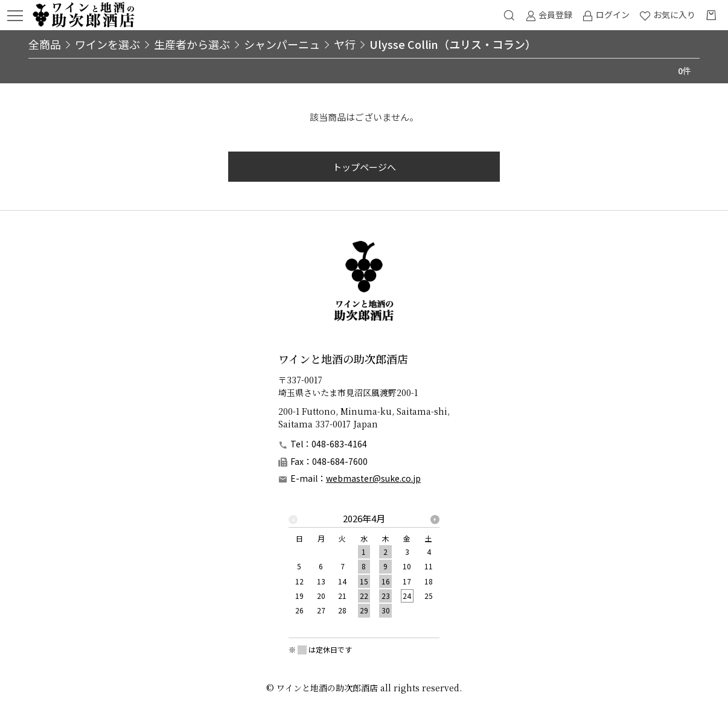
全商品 (45, 44)
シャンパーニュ (282, 44)
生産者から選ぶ (192, 44)
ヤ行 (345, 44)
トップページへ (364, 167)
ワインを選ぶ (107, 44)
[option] (364, 568)
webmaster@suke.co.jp (373, 478)
